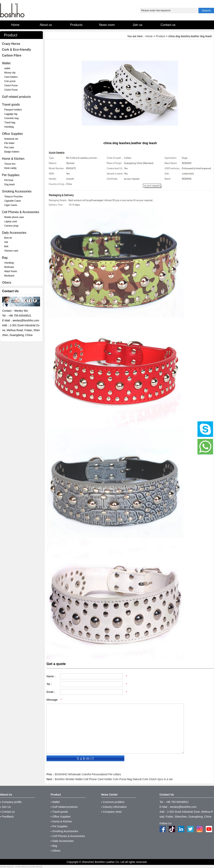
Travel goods (11, 105)
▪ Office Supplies (61, 817)
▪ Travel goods (59, 812)
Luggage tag (11, 114)
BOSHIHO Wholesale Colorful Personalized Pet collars (88, 774)
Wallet (6, 63)
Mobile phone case (14, 217)
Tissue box (10, 164)
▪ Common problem (113, 802)
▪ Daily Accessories (62, 841)
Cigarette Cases (13, 201)
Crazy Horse (11, 44)
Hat (6, 242)
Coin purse (10, 81)
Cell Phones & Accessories (21, 212)
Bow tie (8, 238)
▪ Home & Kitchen (61, 821)
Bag (5, 258)
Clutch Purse (11, 86)
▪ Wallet (55, 802)
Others (7, 283)
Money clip (10, 73)
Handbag (9, 127)
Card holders (11, 77)
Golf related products (16, 97)
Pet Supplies (11, 175)
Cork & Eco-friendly (16, 50)
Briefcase (9, 267)
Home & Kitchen (13, 159)
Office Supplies (12, 134)
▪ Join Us (5, 807)
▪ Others (56, 851)
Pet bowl (9, 180)
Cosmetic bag (11, 118)
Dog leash (10, 184)
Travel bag (10, 123)
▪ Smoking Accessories (64, 831)
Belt (6, 246)
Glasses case (11, 251)
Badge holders (12, 152)
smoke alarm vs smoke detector (29, 867)
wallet (7, 68)
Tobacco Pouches (14, 197)
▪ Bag (54, 846)
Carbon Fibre (12, 55)
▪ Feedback (7, 817)
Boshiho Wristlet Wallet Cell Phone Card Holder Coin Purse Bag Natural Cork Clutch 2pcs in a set (114, 779)
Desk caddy (10, 168)
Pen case (9, 147)
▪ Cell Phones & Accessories (68, 836)
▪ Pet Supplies (59, 826)
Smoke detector (7, 867)
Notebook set (11, 139)
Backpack (9, 276)
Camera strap (11, 226)
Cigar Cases (11, 205)
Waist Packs (11, 271)
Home (149, 36)
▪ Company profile (11, 802)
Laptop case (11, 221)
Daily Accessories (14, 233)
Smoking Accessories (17, 191)
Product (160, 36)
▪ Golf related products (64, 807)
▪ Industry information (114, 807)
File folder (9, 143)
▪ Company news (111, 812)
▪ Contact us (7, 812)
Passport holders (13, 110)
